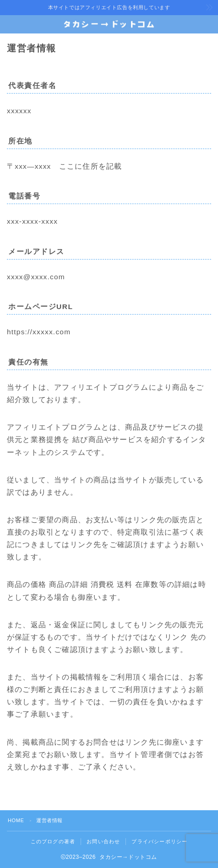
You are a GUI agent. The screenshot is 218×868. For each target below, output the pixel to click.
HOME (16, 820)
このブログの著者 (53, 841)
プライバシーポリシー (159, 841)
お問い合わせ (103, 841)
